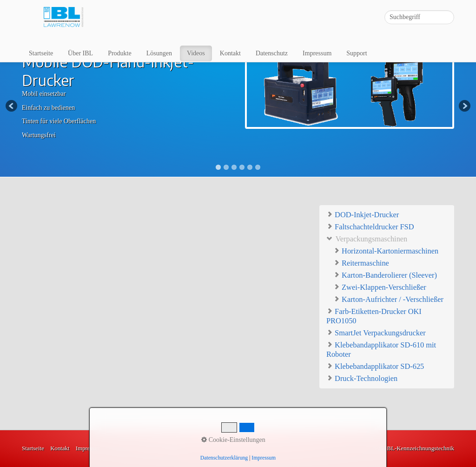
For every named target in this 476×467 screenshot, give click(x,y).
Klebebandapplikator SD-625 (375, 366)
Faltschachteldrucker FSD (370, 226)
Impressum (317, 53)
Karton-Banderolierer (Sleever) (385, 275)
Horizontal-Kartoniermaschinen (386, 251)
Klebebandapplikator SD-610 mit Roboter (381, 349)
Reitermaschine (361, 263)
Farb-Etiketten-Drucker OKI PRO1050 (374, 316)
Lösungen (159, 53)
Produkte (120, 53)
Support (357, 53)
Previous (12, 107)
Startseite (41, 53)
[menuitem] (41, 53)
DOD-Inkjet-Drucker (363, 214)
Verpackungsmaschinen (367, 238)
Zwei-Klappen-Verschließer (380, 287)
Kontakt (230, 53)
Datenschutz (272, 53)
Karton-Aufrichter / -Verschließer (388, 299)
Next (464, 107)
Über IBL (80, 53)
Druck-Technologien (362, 378)
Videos (196, 53)
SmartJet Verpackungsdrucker (376, 332)
